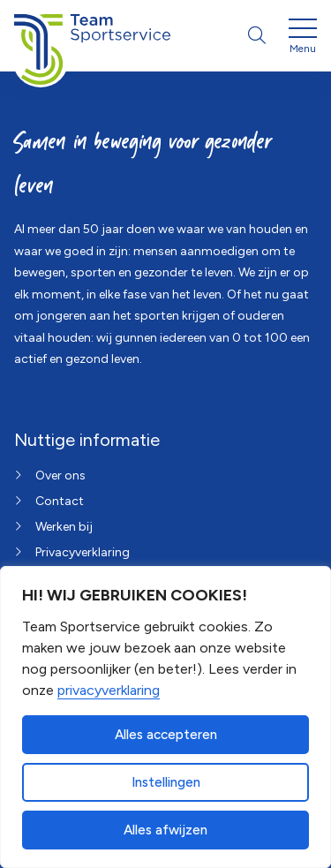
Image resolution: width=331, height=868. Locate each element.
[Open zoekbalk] (257, 35)
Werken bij (64, 527)
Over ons (60, 476)
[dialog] (165, 717)
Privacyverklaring (83, 552)
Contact (60, 501)
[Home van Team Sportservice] (92, 35)
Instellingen (166, 782)
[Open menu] (303, 39)
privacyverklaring (109, 690)
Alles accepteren (166, 735)
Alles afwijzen (165, 830)
